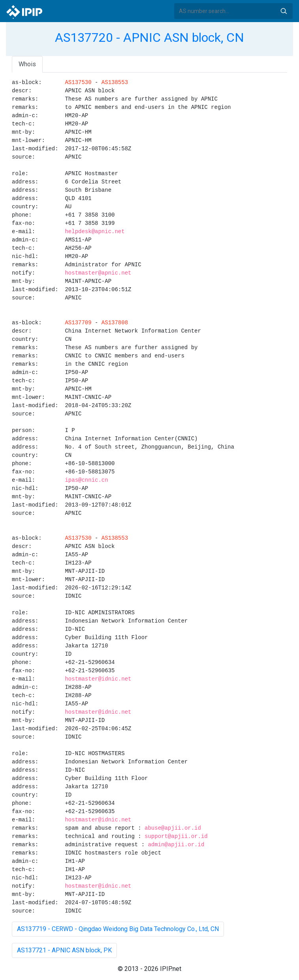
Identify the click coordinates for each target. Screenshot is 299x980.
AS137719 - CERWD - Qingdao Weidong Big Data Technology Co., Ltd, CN (118, 929)
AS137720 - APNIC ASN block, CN (149, 37)
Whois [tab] (27, 64)
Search (284, 11)
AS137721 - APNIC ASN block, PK (64, 950)
